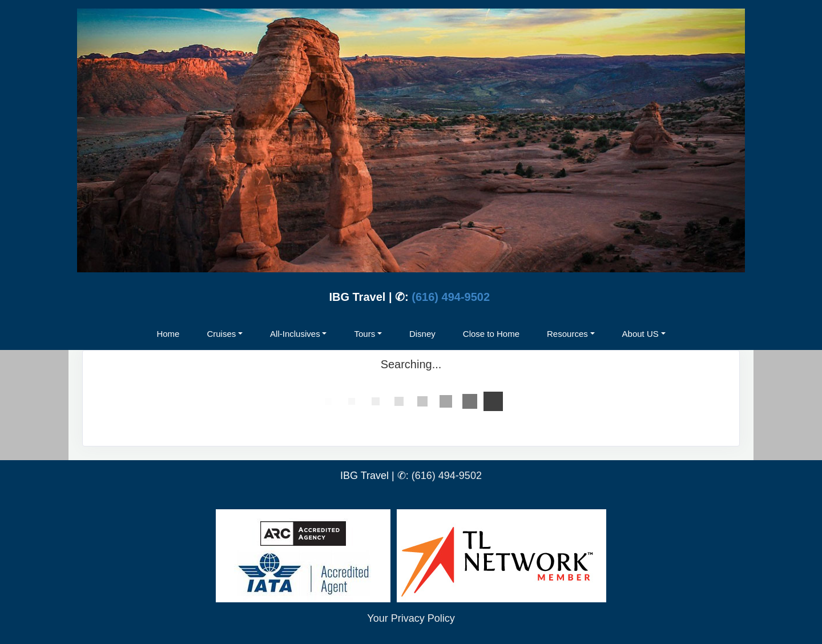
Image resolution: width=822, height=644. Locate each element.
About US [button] (640, 334)
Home (168, 334)
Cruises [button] (221, 334)
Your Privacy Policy (411, 618)
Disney (422, 334)
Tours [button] (364, 334)
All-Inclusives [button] (295, 334)
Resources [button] (567, 334)
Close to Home (491, 334)
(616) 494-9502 (451, 297)
